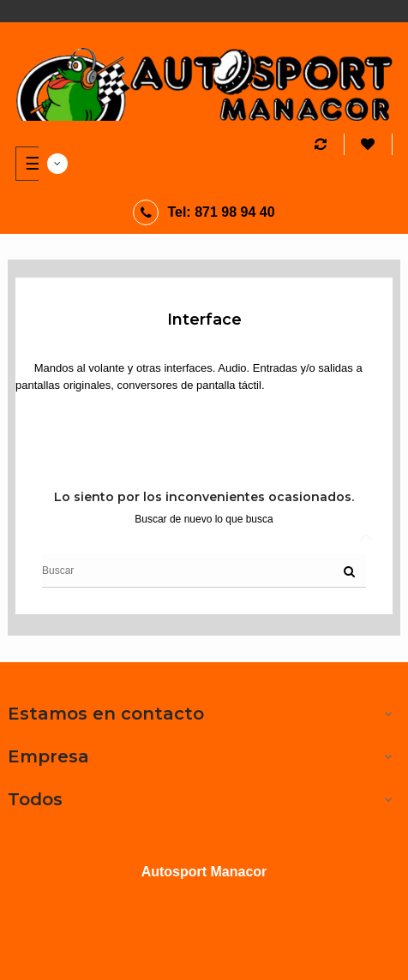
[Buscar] (204, 571)
